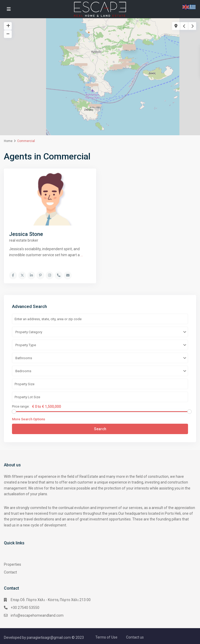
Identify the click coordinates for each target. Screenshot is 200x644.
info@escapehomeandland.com (37, 615)
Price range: (21, 406)
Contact (10, 572)
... (82, 255)
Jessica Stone (26, 234)
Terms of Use (106, 637)
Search (100, 429)
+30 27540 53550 (25, 607)
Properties (12, 564)
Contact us (135, 637)
